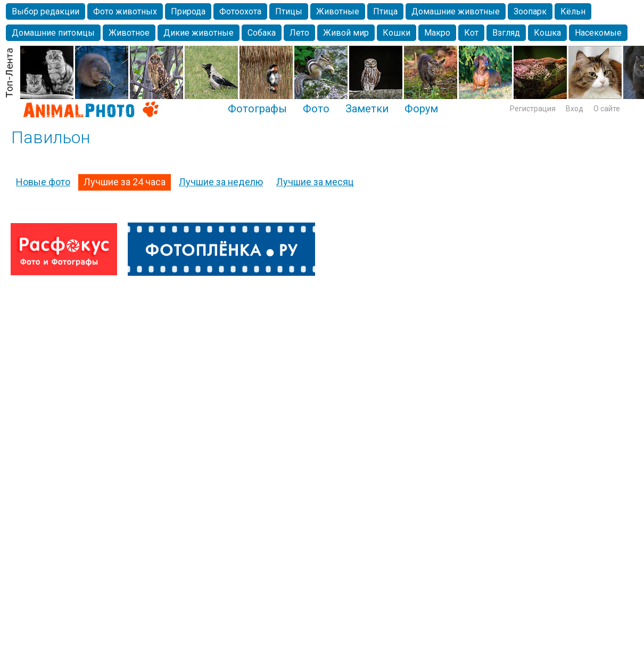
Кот (471, 33)
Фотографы (257, 109)
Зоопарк (530, 11)
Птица (385, 11)
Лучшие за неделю (221, 182)
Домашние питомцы (53, 33)
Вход (575, 109)
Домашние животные (456, 11)
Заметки (367, 109)
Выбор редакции (46, 11)
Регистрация (533, 109)
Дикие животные (199, 33)
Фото (316, 109)
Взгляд (506, 33)
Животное (129, 33)
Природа (188, 11)
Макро (437, 33)
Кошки (397, 33)
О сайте (607, 109)
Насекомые (598, 33)
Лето (299, 33)
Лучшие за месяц (315, 182)
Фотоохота (240, 11)
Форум (421, 109)
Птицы (289, 11)
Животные (338, 11)
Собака (262, 33)
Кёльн (573, 11)
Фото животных (125, 11)
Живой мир (346, 33)
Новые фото (43, 182)
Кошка (547, 33)
